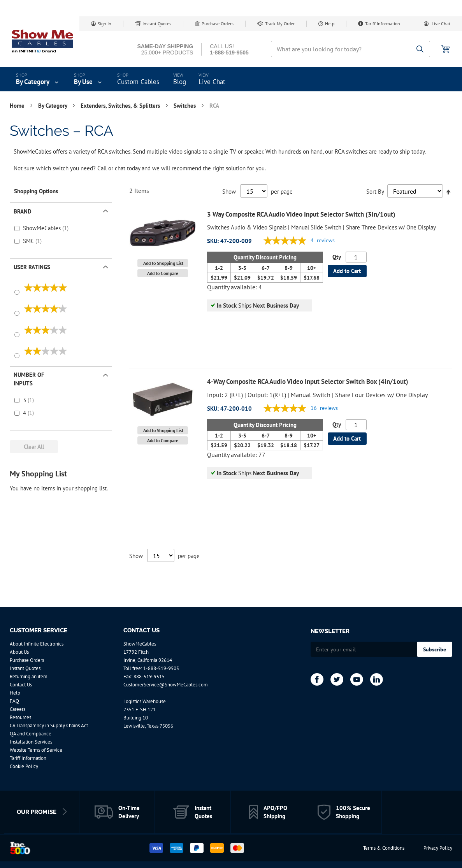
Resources (20, 717)
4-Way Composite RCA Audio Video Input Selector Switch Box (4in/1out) (308, 381)
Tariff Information (383, 24)
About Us (19, 652)
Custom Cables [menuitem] (138, 82)
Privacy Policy (438, 848)
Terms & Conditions (384, 848)
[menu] (231, 79)
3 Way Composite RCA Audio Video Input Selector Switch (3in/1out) (301, 214)
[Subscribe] (435, 649)
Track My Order (280, 24)
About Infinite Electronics (37, 644)
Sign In (105, 24)
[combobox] (350, 49)
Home (18, 106)
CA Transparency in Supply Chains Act (49, 725)
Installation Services (31, 742)
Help (330, 24)
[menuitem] (38, 79)
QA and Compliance (31, 734)
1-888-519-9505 (161, 668)
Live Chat (440, 24)
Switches (185, 106)
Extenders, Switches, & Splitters (121, 106)
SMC (29, 241)
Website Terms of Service (36, 750)
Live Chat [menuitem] (212, 82)
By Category (53, 106)
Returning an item (29, 676)
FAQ (14, 701)
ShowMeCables (43, 228)
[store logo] (43, 41)
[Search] (420, 50)
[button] (163, 263)
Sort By (375, 192)
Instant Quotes (157, 24)
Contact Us (21, 685)
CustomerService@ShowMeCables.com (166, 685)
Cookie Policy (24, 766)
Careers (18, 709)
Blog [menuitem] (180, 82)
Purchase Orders (218, 24)
